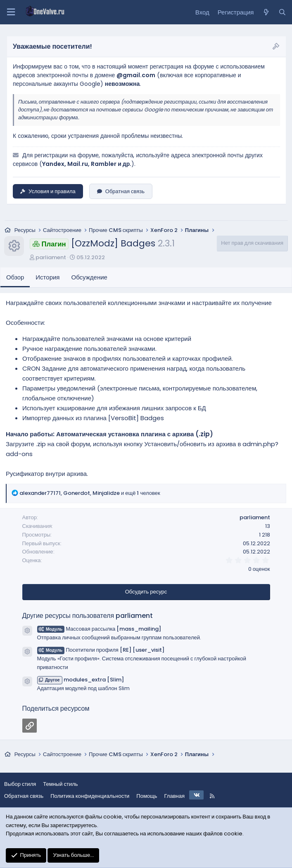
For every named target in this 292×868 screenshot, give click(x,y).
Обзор (15, 277)
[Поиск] (282, 12)
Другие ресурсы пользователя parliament (88, 616)
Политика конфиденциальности (90, 796)
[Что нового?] (266, 12)
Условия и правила (48, 191)
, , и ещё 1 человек (90, 493)
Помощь (147, 796)
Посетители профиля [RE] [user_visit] (101, 650)
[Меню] (11, 12)
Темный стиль (60, 784)
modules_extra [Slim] (81, 680)
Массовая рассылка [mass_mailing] (99, 629)
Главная (174, 796)
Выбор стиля (20, 784)
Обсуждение (89, 277)
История (47, 277)
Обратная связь (121, 191)
